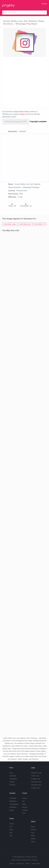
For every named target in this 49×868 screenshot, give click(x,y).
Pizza (11, 773)
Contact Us (20, 864)
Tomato (12, 782)
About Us (12, 864)
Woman (25, 807)
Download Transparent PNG (16, 121)
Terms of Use (36, 864)
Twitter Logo (35, 776)
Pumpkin (12, 785)
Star (11, 833)
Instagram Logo (36, 773)
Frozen (25, 798)
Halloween (13, 801)
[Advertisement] (24, 82)
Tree (11, 836)
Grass (11, 830)
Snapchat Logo (36, 785)
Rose (33, 833)
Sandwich (13, 776)
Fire (11, 827)
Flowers (34, 830)
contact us (23, 114)
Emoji (33, 827)
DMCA (28, 864)
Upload (44, 4)
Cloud (11, 824)
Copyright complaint (38, 121)
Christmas (13, 798)
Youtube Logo (36, 779)
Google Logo (35, 788)
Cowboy (25, 810)
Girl (23, 801)
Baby (24, 804)
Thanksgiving (14, 804)
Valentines (13, 807)
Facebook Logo (36, 782)
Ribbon (33, 839)
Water (33, 836)
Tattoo (33, 842)
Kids (24, 813)
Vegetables (13, 779)
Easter (12, 810)
